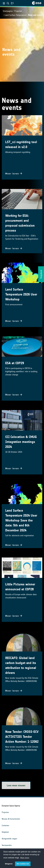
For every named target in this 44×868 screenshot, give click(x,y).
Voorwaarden (7, 845)
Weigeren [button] (9, 864)
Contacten (5, 825)
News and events (35, 15)
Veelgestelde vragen (9, 839)
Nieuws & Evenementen (11, 819)
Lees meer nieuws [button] (16, 785)
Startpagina (8, 11)
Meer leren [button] (25, 858)
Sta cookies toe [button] (23, 864)
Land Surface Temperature (15, 15)
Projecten (18, 11)
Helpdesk (5, 832)
